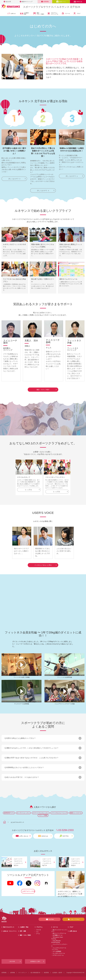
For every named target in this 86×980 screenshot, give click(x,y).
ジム (37, 929)
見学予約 (66, 833)
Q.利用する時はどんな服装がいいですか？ (20, 735)
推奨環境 (46, 970)
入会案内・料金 (25, 14)
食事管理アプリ (9, 810)
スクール (66, 14)
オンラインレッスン (23, 810)
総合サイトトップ (26, 2)
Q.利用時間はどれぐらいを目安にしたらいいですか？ (24, 765)
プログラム (39, 924)
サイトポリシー (23, 970)
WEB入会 (78, 2)
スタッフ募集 (43, 813)
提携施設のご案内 (35, 959)
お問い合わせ (23, 833)
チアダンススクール (58, 953)
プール (38, 931)
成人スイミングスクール (59, 931)
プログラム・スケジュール (53, 14)
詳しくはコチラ (14, 179)
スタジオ (39, 927)
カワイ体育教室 (57, 949)
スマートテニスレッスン (41, 810)
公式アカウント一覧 (29, 889)
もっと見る (32, 489)
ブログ (77, 14)
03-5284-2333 (66, 827)
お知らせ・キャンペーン (10, 928)
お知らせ (11, 14)
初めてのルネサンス (9, 924)
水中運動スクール (57, 933)
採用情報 (45, 2)
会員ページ (61, 2)
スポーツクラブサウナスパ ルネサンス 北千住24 (52, 7)
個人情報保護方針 (35, 970)
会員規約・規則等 (57, 970)
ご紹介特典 (12, 959)
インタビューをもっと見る (45, 562)
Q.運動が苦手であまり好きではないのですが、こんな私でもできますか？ (32, 755)
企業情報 (12, 970)
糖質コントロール (76, 810)
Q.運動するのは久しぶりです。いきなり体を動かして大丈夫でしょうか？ (32, 745)
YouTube (50, 917)
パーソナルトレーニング (59, 810)
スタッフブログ (73, 917)
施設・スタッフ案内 (38, 14)
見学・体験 (23, 928)
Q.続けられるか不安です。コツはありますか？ (22, 774)
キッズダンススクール (59, 951)
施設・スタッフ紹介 (47, 389)
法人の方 (7, 2)
